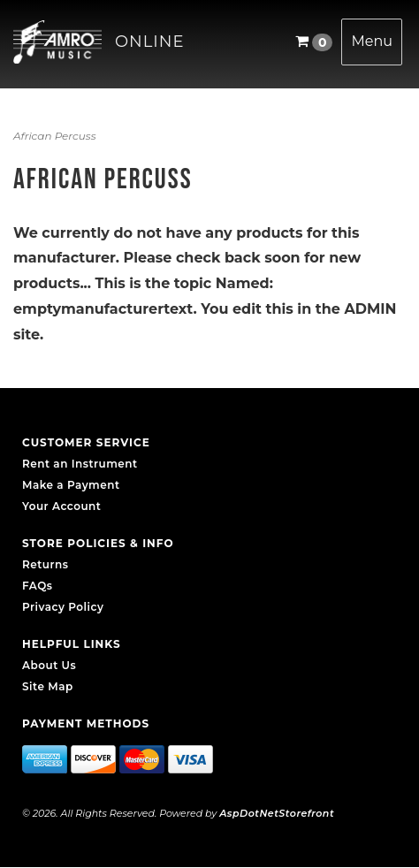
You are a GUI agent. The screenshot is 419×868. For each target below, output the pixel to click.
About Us (49, 665)
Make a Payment (71, 485)
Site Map (48, 686)
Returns (45, 564)
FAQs (37, 586)
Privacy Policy (63, 607)
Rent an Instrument (80, 464)
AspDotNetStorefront (277, 813)
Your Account (61, 506)
